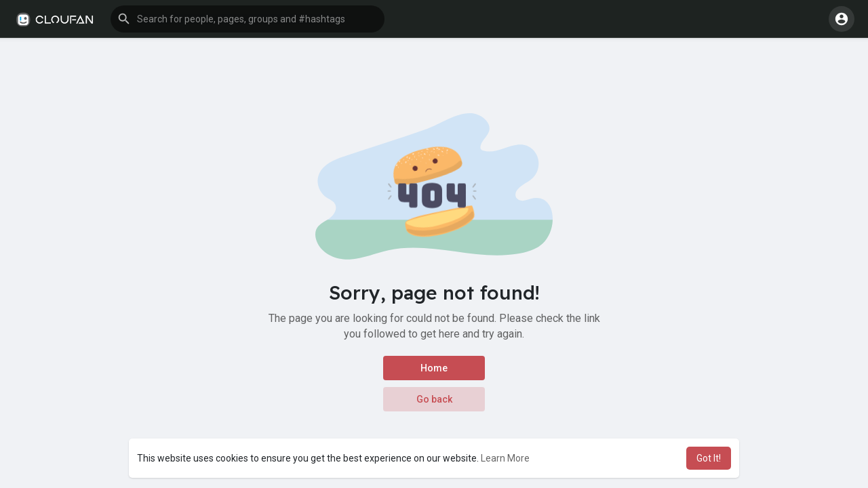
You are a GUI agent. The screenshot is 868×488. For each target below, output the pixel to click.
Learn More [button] (505, 458)
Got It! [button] (709, 458)
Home (434, 368)
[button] (248, 19)
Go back (434, 399)
